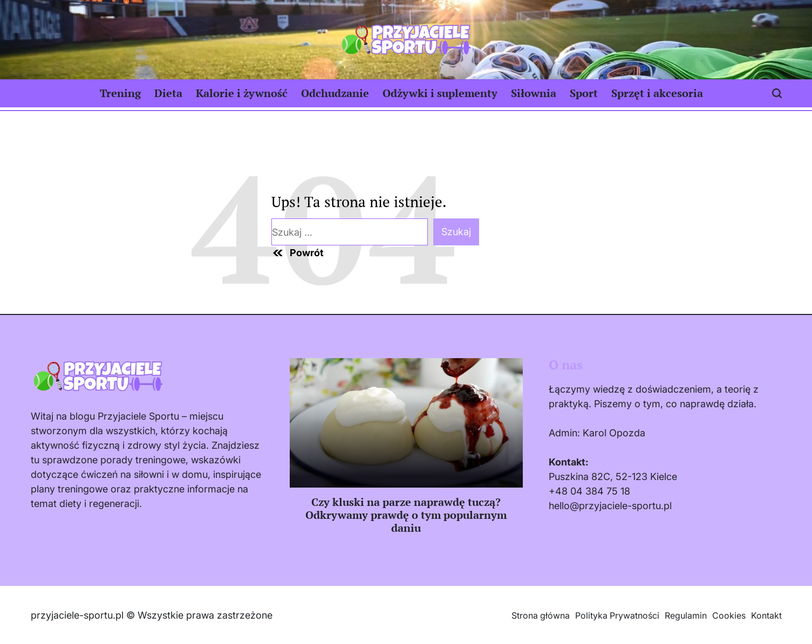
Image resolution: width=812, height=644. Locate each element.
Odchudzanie (335, 93)
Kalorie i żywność (242, 93)
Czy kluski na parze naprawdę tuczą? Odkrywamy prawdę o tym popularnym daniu (406, 515)
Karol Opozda (614, 433)
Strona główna (541, 615)
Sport (584, 93)
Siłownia (534, 93)
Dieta (168, 93)
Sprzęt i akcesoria (657, 93)
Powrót (298, 253)
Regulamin (686, 615)
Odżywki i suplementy (440, 93)
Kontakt (766, 615)
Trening (120, 93)
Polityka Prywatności (617, 615)
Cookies (729, 615)
